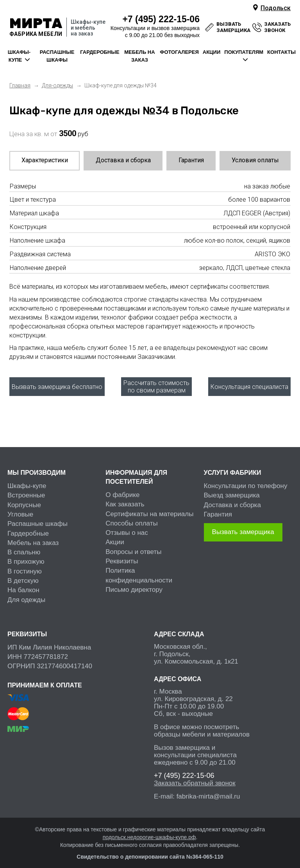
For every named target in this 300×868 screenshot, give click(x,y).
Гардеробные (28, 529)
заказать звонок (277, 27)
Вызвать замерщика (243, 528)
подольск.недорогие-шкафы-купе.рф (149, 833)
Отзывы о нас (127, 528)
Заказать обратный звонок (195, 779)
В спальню (24, 548)
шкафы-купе (19, 56)
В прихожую (26, 558)
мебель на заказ (139, 56)
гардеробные (100, 52)
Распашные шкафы (37, 519)
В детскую (23, 576)
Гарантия (191, 160)
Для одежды (26, 596)
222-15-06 (161, 19)
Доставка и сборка (123, 160)
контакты (281, 52)
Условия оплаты (255, 160)
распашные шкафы (57, 56)
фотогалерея (179, 52)
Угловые (20, 510)
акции (212, 52)
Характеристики (45, 160)
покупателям (244, 52)
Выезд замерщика (232, 491)
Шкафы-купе (27, 482)
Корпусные (24, 501)
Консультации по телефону (246, 482)
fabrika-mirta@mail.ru (208, 792)
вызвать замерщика (233, 27)
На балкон (23, 586)
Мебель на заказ (33, 539)
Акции (115, 538)
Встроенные (26, 491)
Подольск (276, 8)
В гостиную (25, 567)
